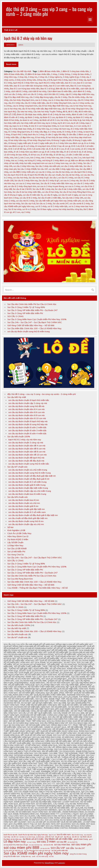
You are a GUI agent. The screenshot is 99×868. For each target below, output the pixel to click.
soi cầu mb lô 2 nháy (25, 201)
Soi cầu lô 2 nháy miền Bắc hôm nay (57, 183)
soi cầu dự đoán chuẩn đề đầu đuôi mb (26, 461)
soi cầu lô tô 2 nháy (28, 198)
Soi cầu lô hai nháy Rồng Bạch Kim (75, 192)
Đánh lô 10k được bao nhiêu (29, 114)
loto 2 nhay (35, 158)
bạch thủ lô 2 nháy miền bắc (51, 83)
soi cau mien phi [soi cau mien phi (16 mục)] (81, 844)
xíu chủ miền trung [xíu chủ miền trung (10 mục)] (42, 856)
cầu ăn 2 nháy (61, 97)
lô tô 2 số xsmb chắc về (37, 149)
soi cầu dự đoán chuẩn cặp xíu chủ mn (26, 524)
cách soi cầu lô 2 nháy (33, 94)
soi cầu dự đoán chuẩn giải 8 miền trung (27, 485)
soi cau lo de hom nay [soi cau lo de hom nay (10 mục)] (36, 845)
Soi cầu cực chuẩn (53, 175)
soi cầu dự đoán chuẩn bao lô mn (24, 500)
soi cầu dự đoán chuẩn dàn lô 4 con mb (27, 409)
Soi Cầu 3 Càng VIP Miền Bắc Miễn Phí (25, 313)
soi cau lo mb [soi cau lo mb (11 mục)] (48, 845)
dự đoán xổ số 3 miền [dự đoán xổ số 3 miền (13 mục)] (33, 839)
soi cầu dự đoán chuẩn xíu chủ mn (24, 503)
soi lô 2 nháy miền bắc (58, 206)
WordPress (49, 863)
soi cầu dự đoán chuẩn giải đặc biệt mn (27, 509)
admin (21, 45)
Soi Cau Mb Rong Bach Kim (20, 579)
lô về (51, 149)
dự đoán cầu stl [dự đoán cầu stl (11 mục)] (86, 837)
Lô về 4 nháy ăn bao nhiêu (16, 155)
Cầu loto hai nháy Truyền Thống (48, 112)
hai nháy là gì (75, 120)
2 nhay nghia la (55, 77)
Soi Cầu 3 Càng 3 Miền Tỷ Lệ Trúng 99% (26, 307)
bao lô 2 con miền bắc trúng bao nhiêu (31, 86)
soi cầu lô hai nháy (50, 192)
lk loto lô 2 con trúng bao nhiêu (43, 126)
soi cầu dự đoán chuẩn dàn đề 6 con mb (27, 449)
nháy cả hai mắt (11, 163)
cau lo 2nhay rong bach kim (25, 106)
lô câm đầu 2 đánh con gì (78, 134)
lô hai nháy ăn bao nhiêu (57, 137)
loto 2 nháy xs (66, 158)
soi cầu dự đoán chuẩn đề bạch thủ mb (26, 458)
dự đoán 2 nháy (32, 117)
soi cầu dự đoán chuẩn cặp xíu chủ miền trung (30, 491)
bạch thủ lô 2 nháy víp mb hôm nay (28, 38)
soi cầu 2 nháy (76, 163)
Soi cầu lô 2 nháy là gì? (49, 181)
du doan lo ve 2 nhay (29, 120)
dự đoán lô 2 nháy (64, 117)
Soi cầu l (53, 178)
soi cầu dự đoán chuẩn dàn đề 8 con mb (27, 452)
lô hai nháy (40, 137)
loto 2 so (78, 158)
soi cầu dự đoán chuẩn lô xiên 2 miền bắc (27, 427)
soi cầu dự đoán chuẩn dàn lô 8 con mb (27, 415)
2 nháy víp (84, 77)
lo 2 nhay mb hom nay (60, 129)
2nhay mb (41, 80)
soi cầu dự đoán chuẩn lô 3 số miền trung (27, 482)
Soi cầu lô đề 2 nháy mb (43, 189)
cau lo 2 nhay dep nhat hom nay (62, 100)
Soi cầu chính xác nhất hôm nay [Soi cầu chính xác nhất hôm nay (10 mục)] (13, 851)
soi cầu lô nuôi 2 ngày (68, 195)
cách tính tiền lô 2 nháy (54, 94)
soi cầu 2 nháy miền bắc (72, 166)
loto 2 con (25, 158)
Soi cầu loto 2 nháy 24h (73, 198)
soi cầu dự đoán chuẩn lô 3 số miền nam (27, 512)
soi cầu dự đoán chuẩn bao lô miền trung (27, 494)
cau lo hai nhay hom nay (80, 106)
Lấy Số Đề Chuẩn (15, 542)
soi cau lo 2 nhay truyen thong (51, 186)
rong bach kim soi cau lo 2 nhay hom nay (50, 163)
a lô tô (50, 80)
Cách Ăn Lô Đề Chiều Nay (19, 533)
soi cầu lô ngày (51, 195)
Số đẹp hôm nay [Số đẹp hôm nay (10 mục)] (26, 856)
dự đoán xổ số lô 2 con (49, 120)
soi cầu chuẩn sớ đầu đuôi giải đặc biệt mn (28, 518)
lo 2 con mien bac (65, 126)
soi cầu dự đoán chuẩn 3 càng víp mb (26, 443)
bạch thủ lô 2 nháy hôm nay (26, 83)
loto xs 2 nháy (17, 160)
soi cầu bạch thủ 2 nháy (81, 172)
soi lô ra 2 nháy (29, 209)
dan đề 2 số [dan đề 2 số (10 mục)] (15, 837)
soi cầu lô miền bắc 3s (33, 195)
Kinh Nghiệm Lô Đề (16, 530)
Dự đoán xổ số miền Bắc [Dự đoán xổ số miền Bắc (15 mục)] (59, 839)
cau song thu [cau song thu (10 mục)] (88, 835)
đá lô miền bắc (85, 112)
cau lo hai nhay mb (12, 109)
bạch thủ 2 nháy (61, 80)
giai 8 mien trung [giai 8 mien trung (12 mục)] (81, 839)
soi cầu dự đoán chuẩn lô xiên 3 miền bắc (27, 430)
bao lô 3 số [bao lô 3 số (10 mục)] (52, 835)
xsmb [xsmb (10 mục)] (34, 856)
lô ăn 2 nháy (77, 132)
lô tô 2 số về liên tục (17, 149)
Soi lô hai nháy (15, 209)
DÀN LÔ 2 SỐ (10, 114)
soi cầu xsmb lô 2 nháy (80, 203)
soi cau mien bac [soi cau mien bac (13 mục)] (62, 845)
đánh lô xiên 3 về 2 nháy (83, 114)
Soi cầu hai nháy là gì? (39, 178)
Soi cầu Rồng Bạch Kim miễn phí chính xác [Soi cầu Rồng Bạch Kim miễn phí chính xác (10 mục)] (37, 851)
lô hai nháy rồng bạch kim (39, 140)
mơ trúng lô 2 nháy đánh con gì (56, 160)
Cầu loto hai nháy (25, 112)
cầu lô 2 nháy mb (16, 103)
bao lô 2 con (71, 83)
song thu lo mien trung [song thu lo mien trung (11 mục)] (78, 854)
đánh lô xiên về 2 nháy (14, 117)
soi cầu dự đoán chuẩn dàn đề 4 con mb (27, 446)
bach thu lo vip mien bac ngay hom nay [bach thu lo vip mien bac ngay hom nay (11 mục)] (33, 835)
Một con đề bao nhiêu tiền (83, 160)
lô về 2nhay (87, 152)
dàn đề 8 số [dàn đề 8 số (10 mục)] (76, 837)
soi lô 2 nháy (41, 206)
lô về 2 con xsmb (72, 149)
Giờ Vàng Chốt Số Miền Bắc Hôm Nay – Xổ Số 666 (31, 325)
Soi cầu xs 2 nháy (44, 203)
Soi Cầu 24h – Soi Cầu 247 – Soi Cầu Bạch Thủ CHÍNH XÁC (35, 322)
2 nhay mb (22, 77)
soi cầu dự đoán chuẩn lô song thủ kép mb (28, 424)
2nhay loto (31, 80)
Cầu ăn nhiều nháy (76, 97)
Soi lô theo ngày (44, 209)
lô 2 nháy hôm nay (41, 129)
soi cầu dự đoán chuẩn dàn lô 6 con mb (27, 412)
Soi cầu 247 (43, 169)
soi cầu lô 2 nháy (66, 178)
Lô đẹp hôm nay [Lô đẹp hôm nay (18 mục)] (15, 842)
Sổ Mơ (10, 527)
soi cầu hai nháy (21, 178)
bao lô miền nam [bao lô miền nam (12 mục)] (64, 835)
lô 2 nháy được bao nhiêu (21, 129)
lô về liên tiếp (47, 155)
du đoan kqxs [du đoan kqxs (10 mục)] (40, 837)
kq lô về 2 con (64, 123)
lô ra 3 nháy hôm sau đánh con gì (68, 143)
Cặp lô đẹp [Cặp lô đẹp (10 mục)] (7, 837)
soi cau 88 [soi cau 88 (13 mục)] (62, 842)
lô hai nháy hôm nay (17, 140)
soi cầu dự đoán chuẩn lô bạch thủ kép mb (28, 421)
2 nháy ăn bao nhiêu (80, 74)
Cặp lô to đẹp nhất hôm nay (16, 97)
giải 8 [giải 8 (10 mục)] (91, 839)
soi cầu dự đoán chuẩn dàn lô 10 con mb (27, 418)
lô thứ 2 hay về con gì (61, 146)
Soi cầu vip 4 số (28, 203)
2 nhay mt (43, 77)
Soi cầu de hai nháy (71, 175)
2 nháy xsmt (20, 80)
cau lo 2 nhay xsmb (81, 103)
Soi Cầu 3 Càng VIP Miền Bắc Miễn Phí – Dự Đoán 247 (33, 310)
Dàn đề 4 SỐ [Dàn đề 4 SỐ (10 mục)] (59, 837)
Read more (11, 64)
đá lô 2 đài (73, 112)
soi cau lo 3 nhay (73, 186)
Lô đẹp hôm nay (27, 137)
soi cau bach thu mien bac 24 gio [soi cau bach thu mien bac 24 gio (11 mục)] (16, 845)
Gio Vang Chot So (16, 554)
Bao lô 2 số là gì (48, 89)
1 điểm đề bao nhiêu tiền (49, 71)
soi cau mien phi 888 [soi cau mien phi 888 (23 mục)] (21, 848)
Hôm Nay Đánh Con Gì (18, 536)
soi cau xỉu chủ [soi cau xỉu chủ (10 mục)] (45, 848)
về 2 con (16, 212)
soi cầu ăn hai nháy (61, 172)
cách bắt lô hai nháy (37, 91)
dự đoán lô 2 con (47, 117)
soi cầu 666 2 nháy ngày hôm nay (64, 169)
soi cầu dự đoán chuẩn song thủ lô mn (26, 521)
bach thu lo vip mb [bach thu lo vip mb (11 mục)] (11, 835)
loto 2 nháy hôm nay (50, 158)
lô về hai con (34, 155)
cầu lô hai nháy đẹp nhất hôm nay (53, 106)
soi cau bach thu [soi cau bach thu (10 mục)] (73, 842)
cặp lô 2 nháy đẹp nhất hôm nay (80, 94)
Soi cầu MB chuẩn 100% (19, 436)
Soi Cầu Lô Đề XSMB (17, 548)
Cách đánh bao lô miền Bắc (60, 91)
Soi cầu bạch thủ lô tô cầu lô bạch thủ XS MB (24, 175)
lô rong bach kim (43, 146)
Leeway (61, 863)
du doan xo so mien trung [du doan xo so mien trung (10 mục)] (27, 837)
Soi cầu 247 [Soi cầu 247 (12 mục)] (80, 848)
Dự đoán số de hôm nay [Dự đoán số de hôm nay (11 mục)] (13, 839)
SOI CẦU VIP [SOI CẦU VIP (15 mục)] (58, 848)
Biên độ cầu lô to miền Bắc (68, 89)
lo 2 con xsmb (80, 126)
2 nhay (54, 74)
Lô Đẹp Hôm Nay (15, 545)
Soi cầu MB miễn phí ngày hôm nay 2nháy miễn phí (58, 201)
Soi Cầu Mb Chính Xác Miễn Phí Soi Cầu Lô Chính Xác (32, 304)
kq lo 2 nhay (51, 123)
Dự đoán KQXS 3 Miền (18, 539)
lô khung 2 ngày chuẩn (61, 140)
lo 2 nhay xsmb (55, 132)
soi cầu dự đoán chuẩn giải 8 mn (23, 506)
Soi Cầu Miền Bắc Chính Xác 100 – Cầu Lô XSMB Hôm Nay (34, 328)
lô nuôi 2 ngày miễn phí (42, 143)
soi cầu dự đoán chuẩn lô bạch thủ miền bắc (29, 400)
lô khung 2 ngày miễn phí (19, 143)
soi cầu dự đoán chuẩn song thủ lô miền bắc (29, 464)
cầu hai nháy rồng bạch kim (22, 100)
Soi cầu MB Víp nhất (22, 71)
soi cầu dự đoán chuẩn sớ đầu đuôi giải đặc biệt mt (32, 476)
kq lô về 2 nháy (78, 123)
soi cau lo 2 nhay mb (69, 181)
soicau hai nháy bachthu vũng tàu (67, 209)
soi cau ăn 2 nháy (43, 172)
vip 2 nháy (26, 212)
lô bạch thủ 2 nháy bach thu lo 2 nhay (28, 134)
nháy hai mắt (25, 163)
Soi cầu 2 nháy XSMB (27, 169)
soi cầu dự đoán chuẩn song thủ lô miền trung (29, 331)
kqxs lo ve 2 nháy (20, 126)
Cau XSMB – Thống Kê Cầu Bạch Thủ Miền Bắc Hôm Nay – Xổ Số (38, 588)
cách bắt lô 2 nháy (19, 91)
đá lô (65, 112)
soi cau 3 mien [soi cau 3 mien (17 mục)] (46, 842)
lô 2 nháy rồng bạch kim (19, 132)
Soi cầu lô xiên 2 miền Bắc (50, 198)
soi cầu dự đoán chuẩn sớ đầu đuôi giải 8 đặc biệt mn (33, 515)
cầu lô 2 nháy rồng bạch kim (59, 103)
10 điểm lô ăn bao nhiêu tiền (37, 74)
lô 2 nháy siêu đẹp (39, 132)
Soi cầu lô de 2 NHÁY (22, 189)
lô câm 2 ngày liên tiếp (56, 134)
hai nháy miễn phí (12, 123)
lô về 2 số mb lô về (72, 152)
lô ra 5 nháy (29, 146)
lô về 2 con (59, 149)
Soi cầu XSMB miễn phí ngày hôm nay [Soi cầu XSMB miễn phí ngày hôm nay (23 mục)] (36, 853)
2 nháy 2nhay (64, 74)
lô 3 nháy (66, 132)
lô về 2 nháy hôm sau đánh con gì (29, 152)
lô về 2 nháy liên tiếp (54, 152)
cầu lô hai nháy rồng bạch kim (75, 109)
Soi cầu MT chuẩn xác (17, 467)
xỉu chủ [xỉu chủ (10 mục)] (51, 856)
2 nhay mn (33, 77)
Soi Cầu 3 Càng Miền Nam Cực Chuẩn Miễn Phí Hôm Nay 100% (37, 319)
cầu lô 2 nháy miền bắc (35, 103)
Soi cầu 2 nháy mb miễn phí (48, 166)
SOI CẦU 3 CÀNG (15, 316)
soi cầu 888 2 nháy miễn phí (22, 172)
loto (12, 158)
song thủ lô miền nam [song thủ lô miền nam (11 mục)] (12, 856)
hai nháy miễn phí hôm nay (33, 123)
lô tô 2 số (75, 146)
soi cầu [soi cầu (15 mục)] (70, 848)
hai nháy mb (88, 120)
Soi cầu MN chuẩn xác (18, 497)
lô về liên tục (59, 155)
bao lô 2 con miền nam (59, 86)
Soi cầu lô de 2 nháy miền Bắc (68, 189)
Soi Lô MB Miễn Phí (16, 551)
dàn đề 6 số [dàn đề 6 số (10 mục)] (67, 837)
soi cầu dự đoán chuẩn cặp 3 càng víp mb (28, 403)
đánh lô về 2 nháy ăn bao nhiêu (57, 114)
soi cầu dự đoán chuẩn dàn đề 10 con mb (28, 455)
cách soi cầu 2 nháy (13, 94)
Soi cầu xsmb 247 (61, 203)
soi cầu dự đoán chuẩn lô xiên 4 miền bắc (27, 433)
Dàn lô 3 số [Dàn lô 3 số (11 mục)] (50, 837)
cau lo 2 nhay (41, 100)
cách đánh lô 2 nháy (82, 91)
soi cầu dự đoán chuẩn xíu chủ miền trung (28, 470)
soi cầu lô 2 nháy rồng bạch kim (22, 186)
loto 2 (17, 158)
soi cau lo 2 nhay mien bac (28, 183)
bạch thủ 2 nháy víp (77, 80)
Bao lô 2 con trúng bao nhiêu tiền (25, 89)
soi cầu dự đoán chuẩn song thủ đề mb (26, 406)
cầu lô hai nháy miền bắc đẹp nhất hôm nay (41, 109)
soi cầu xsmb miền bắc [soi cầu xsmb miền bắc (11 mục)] (60, 851)
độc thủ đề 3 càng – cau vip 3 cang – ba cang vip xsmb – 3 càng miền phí (49, 11)
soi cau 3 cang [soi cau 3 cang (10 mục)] (31, 842)
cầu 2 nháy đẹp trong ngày (42, 97)
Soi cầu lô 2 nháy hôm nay (26, 181)
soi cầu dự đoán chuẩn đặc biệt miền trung (28, 488)
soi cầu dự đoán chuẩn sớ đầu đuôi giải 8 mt (29, 479)
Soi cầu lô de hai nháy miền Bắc (27, 192)
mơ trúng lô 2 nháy (33, 160)
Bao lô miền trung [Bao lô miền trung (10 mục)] (77, 835)
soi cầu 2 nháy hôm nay (24, 166)
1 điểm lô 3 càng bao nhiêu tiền (75, 71)
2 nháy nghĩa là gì (71, 77)
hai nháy (64, 120)
